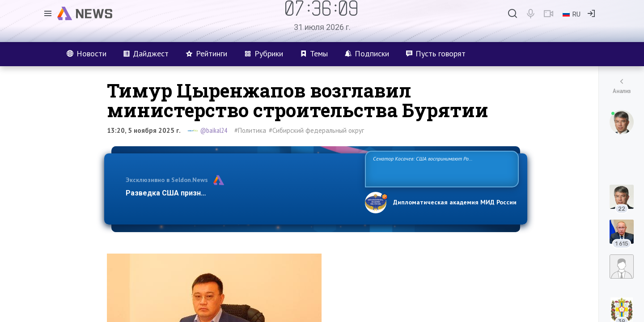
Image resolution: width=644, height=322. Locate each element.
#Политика (250, 130)
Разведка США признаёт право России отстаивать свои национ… (241, 193)
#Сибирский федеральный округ (316, 130)
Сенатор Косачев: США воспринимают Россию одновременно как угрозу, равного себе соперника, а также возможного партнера (441, 168)
